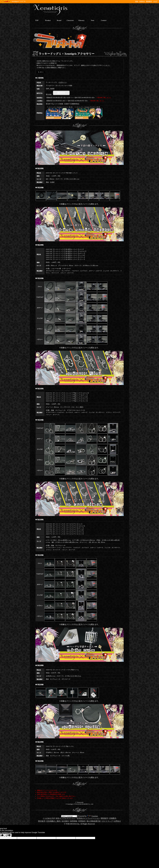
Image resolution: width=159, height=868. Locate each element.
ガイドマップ (107, 821)
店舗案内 (113, 818)
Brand (59, 20)
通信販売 (149, 1)
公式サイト (63, 82)
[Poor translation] (8, 835)
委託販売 (42, 821)
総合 (137, 1)
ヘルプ (155, 1)
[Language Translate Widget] (69, 816)
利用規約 (82, 821)
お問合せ (117, 821)
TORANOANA (6, 2)
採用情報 (74, 821)
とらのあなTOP (49, 818)
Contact (104, 20)
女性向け (142, 1)
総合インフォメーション (66, 818)
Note (92, 20)
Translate (92, 816)
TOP (37, 20)
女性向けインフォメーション (88, 818)
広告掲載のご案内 (53, 821)
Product (48, 20)
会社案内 (65, 821)
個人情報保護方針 (94, 821)
